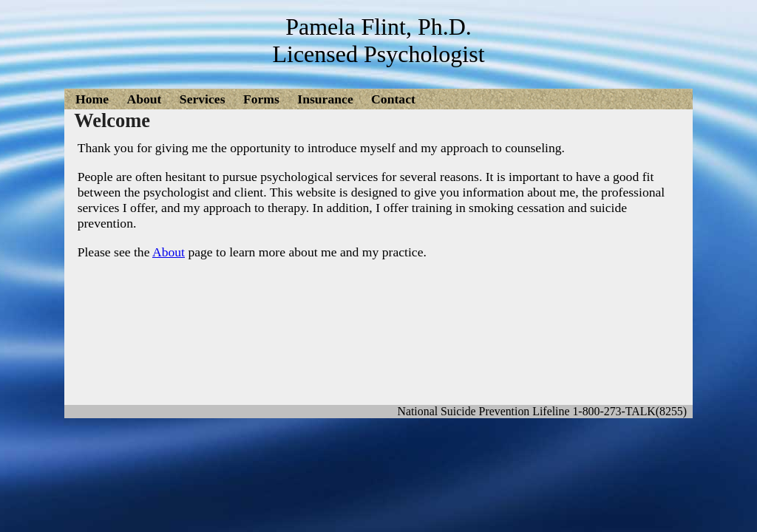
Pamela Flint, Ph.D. (378, 27)
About (144, 99)
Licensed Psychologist (378, 54)
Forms (261, 99)
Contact (393, 99)
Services (203, 99)
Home (92, 99)
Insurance (325, 99)
